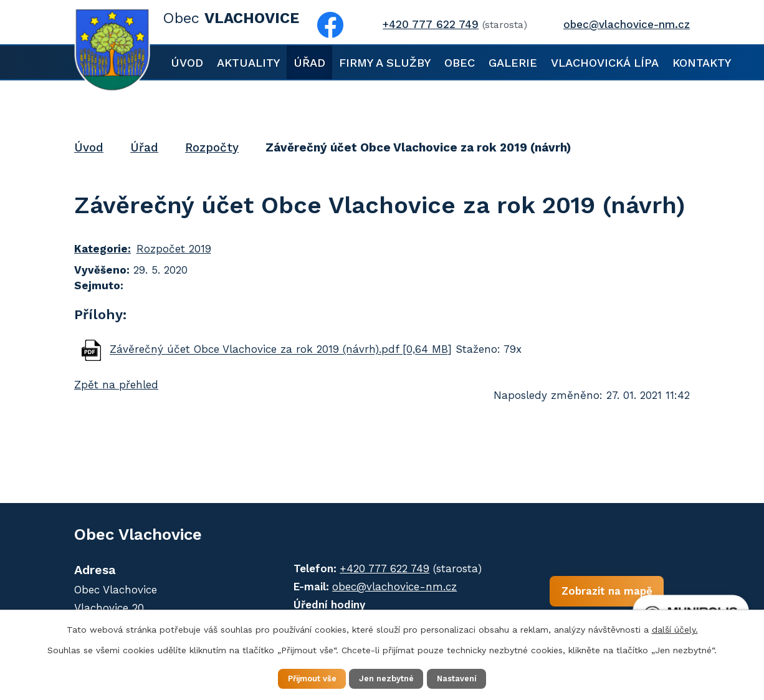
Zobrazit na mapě (568, 596)
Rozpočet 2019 (174, 249)
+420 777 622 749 (365, 568)
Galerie (513, 63)
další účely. (675, 628)
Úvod (187, 63)
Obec (460, 63)
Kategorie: (103, 249)
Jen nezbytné (388, 678)
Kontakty (702, 63)
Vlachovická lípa (605, 63)
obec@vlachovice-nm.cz (375, 587)
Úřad (309, 63)
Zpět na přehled (116, 385)
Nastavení (469, 678)
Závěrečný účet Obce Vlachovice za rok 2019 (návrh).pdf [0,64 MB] (281, 350)
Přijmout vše (301, 678)
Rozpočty (212, 147)
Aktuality (248, 63)
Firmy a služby (385, 63)
